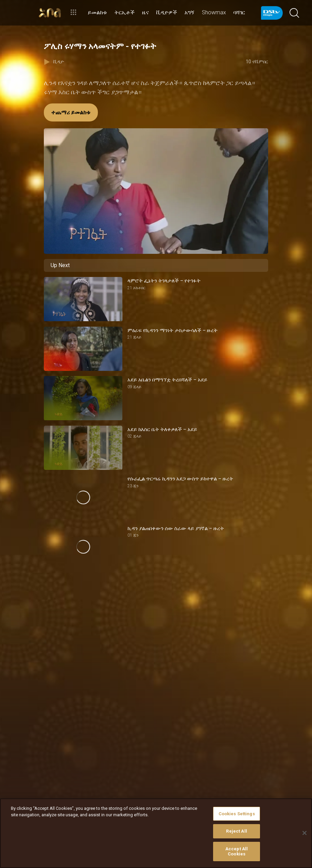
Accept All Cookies (237, 851)
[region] (156, 833)
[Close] (305, 833)
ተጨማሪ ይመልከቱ (71, 112)
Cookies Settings (237, 814)
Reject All (236, 831)
